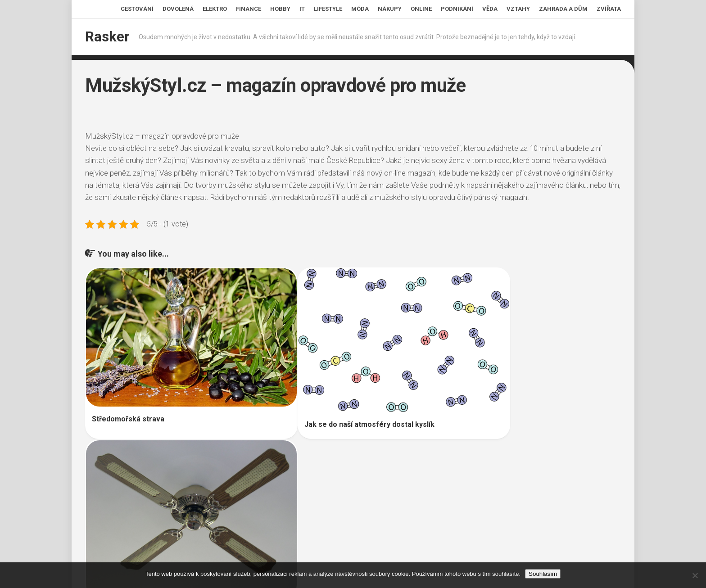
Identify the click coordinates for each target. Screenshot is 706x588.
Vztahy (518, 9)
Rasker (106, 37)
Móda (360, 9)
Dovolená (178, 9)
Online (421, 9)
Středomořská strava (128, 397)
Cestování (137, 9)
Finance (249, 9)
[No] (695, 575)
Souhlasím (543, 574)
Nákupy (390, 9)
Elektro (215, 9)
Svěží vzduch (471, 414)
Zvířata (609, 9)
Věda (490, 9)
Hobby (280, 9)
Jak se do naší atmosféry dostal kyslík (336, 401)
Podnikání (457, 9)
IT (302, 9)
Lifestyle (328, 9)
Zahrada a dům (563, 9)
